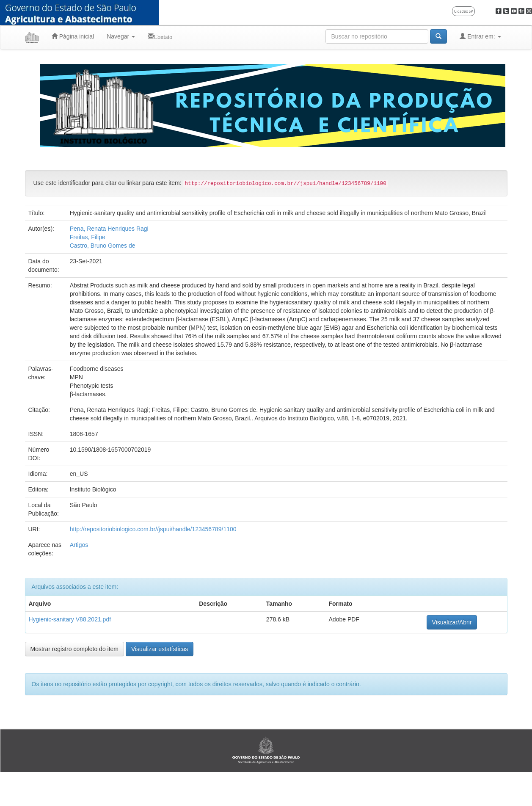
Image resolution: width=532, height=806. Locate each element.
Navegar (121, 36)
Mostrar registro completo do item (75, 649)
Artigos (79, 545)
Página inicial (73, 36)
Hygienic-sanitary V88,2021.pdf (70, 619)
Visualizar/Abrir (452, 622)
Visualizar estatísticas (160, 649)
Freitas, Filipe (88, 237)
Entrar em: (480, 36)
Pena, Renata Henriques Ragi (109, 229)
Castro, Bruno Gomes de (103, 246)
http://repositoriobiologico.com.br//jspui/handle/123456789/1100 (153, 529)
